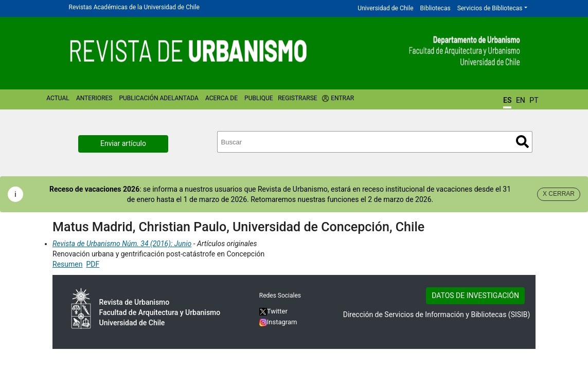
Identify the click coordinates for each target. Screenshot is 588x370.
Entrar (342, 98)
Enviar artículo (123, 143)
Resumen (67, 264)
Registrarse (298, 98)
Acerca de (221, 98)
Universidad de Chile (385, 8)
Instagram (278, 322)
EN (521, 100)
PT (534, 100)
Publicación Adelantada (158, 98)
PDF (93, 264)
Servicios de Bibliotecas (490, 8)
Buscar (522, 142)
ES (507, 100)
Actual (58, 98)
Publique (259, 98)
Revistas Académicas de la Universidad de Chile (134, 7)
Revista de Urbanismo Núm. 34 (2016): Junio (122, 244)
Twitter (273, 311)
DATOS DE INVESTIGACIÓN (475, 295)
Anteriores (94, 98)
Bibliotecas (435, 8)
